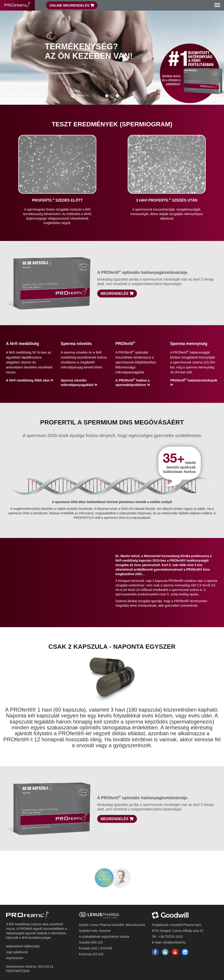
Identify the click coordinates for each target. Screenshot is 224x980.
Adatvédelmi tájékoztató (23, 946)
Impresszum (15, 958)
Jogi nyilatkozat (17, 952)
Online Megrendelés (72, 5)
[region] (112, 52)
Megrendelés (117, 294)
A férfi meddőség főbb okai (30, 380)
